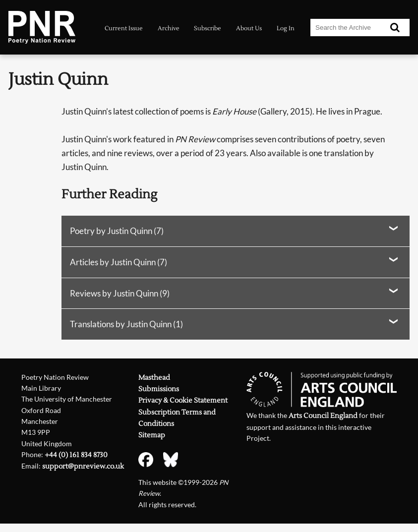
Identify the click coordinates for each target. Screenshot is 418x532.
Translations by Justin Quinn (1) (126, 324)
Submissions (159, 389)
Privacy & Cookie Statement (183, 400)
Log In (286, 28)
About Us (249, 28)
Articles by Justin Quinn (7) (119, 262)
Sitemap (152, 435)
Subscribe (208, 28)
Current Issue (124, 28)
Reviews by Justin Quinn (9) (120, 293)
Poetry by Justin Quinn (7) (117, 231)
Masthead (154, 378)
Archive (169, 28)
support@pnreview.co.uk (83, 466)
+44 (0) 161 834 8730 (76, 455)
